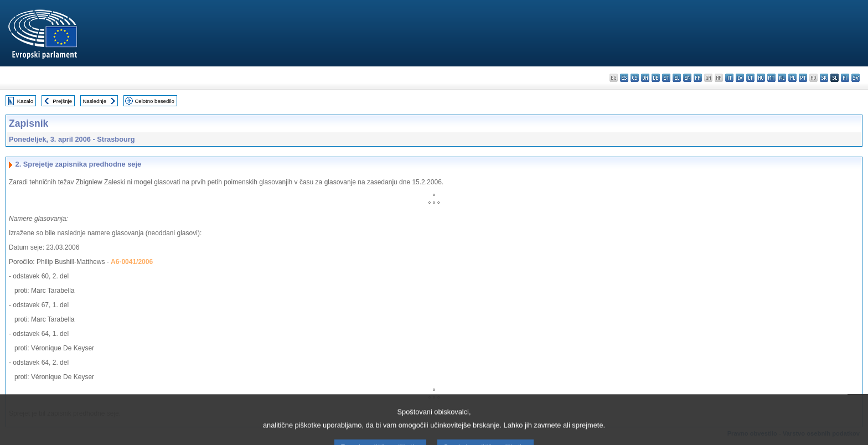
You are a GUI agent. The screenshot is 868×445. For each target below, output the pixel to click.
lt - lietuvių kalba (750, 78)
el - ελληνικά (677, 78)
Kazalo (25, 101)
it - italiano (729, 78)
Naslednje (94, 101)
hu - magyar (761, 78)
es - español (624, 78)
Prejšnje (62, 101)
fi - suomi (845, 78)
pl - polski (792, 78)
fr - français (698, 78)
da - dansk (645, 78)
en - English (687, 78)
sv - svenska (856, 78)
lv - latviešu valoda (740, 78)
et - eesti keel (666, 78)
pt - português (803, 78)
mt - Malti (771, 78)
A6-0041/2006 (132, 262)
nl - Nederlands (782, 78)
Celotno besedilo (154, 101)
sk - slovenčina (824, 78)
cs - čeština (635, 78)
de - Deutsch (656, 78)
